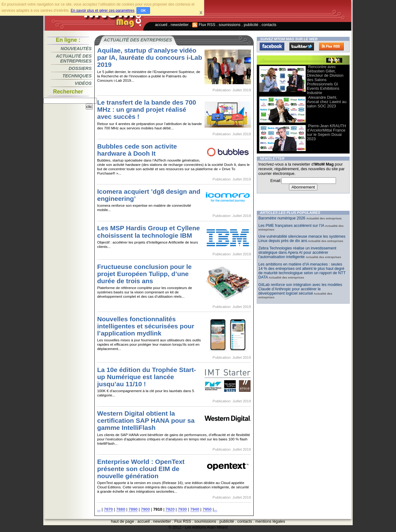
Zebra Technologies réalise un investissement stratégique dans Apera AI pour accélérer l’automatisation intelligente (297, 253)
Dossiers (80, 68)
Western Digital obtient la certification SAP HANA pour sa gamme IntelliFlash (146, 420)
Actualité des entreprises (74, 58)
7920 (170, 509)
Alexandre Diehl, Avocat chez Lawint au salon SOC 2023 (327, 102)
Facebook (272, 46)
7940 (195, 509)
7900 (145, 509)
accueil (161, 25)
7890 (133, 509)
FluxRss (331, 46)
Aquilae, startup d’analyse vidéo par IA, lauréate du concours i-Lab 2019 (150, 57)
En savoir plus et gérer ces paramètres (102, 11)
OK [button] (143, 11)
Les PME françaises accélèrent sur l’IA (291, 226)
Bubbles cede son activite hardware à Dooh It (137, 150)
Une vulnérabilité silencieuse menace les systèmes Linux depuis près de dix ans (302, 239)
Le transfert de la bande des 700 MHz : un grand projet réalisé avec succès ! (147, 109)
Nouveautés (76, 49)
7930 (182, 509)
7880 (121, 509)
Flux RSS (204, 25)
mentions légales (270, 521)
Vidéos (83, 83)
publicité (251, 25)
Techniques (77, 76)
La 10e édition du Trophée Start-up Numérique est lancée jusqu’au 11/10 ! (146, 377)
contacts (269, 25)
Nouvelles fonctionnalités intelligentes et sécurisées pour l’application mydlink (146, 326)
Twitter (302, 46)
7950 (207, 509)
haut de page (123, 521)
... (99, 509)
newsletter (180, 25)
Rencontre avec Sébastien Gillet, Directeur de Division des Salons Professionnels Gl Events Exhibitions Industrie (325, 80)
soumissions (230, 25)
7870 (108, 509)
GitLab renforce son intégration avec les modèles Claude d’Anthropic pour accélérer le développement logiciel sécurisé (300, 289)
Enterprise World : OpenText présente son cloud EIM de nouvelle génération (141, 469)
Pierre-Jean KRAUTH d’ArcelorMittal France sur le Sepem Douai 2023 (326, 132)
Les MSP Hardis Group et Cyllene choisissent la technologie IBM (148, 231)
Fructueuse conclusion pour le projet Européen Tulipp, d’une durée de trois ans (144, 274)
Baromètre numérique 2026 (282, 218)
